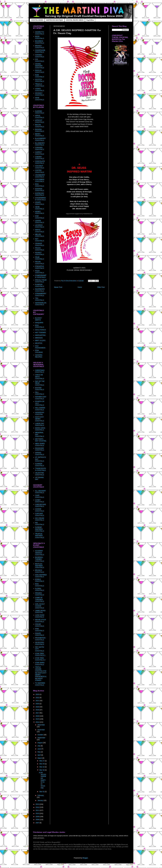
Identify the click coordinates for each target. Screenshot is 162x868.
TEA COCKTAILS (40, 299)
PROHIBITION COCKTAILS (40, 639)
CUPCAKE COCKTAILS (40, 514)
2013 (38, 804)
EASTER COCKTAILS (40, 389)
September (41, 738)
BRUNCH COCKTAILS (40, 571)
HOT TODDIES (41, 332)
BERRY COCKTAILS (40, 135)
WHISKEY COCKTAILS (40, 94)
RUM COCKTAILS (40, 76)
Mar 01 (42, 792)
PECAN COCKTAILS (40, 263)
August (40, 743)
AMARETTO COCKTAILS (40, 33)
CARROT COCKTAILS (40, 153)
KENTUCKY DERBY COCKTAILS (40, 419)
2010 (38, 813)
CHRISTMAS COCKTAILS (40, 371)
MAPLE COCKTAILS (40, 231)
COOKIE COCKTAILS (40, 510)
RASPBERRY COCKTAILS (40, 290)
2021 (38, 701)
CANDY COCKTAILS (40, 501)
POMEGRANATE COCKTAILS (41, 276)
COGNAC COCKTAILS (40, 56)
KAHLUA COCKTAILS (40, 71)
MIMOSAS (39, 338)
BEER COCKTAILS (40, 37)
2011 (38, 810)
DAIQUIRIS (39, 323)
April (39, 755)
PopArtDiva (90, 20)
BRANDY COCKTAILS (40, 47)
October (40, 735)
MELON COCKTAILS (40, 235)
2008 (38, 820)
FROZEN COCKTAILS (40, 594)
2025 (38, 694)
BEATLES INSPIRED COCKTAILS (40, 566)
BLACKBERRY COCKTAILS (40, 139)
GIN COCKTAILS (40, 60)
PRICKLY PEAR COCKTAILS (41, 281)
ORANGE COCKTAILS (40, 244)
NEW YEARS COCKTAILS (40, 445)
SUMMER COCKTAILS (40, 465)
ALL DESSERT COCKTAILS (40, 492)
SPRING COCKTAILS (40, 454)
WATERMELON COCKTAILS (41, 304)
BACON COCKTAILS (40, 126)
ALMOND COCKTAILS (40, 112)
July (39, 746)
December (41, 725)
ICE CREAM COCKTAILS (40, 519)
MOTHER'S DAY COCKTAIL (41, 440)
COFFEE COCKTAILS (40, 171)
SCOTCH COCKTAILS (40, 80)
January (40, 800)
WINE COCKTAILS (40, 99)
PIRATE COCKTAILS (40, 634)
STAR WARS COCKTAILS (40, 664)
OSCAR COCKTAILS (40, 625)
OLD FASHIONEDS (40, 347)
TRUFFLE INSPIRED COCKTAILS (40, 536)
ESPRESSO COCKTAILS (40, 194)
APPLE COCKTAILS (40, 117)
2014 (38, 722)
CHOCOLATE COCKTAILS (40, 162)
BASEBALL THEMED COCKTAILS (40, 559)
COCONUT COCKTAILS (40, 167)
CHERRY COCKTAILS (40, 158)
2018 (38, 710)
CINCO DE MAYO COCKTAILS (40, 377)
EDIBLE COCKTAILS (40, 580)
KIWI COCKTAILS (40, 217)
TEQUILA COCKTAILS (40, 85)
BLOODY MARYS (38, 319)
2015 (38, 719)
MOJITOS (39, 343)
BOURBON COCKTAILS (40, 42)
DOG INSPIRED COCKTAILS (41, 576)
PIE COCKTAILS (40, 524)
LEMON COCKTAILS (40, 222)
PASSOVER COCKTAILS (40, 449)
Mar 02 (42, 770)
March (40, 758)
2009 (38, 817)
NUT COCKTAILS (40, 240)
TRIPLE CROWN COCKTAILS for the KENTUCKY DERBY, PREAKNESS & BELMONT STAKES (41, 674)
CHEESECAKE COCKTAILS (41, 505)
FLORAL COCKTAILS (40, 589)
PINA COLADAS (39, 351)
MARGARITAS (40, 335)
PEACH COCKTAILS (40, 249)
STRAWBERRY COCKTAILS (41, 295)
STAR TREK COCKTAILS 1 (40, 654)
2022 (38, 698)
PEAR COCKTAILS (40, 258)
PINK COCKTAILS (40, 630)
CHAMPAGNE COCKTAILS (40, 51)
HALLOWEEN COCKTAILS (40, 409)
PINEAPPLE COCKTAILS (40, 267)
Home (80, 287)
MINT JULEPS (40, 340)
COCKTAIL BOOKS (37, 20)
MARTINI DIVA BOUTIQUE (55, 20)
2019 (38, 707)
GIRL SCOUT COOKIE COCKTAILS (40, 606)
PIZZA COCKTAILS (40, 272)
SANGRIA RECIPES (39, 356)
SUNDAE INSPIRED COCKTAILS (40, 529)
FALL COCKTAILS (40, 393)
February (41, 795)
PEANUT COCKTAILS (40, 253)
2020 (38, 704)
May (39, 752)
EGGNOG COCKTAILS (40, 190)
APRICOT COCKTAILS (40, 121)
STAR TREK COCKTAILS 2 (40, 659)
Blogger (85, 858)
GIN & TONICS (40, 330)
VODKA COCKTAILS (40, 90)
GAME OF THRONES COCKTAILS (40, 600)
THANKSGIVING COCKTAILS (41, 469)
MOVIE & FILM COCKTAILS (40, 621)
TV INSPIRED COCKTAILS (40, 684)
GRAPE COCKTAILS (40, 203)
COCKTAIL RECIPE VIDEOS (75, 20)
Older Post (101, 287)
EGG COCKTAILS (40, 185)
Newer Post (58, 287)
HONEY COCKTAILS (40, 212)
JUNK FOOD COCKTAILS (40, 616)
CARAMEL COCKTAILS (40, 148)
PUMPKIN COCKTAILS (40, 285)
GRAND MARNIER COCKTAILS (40, 66)
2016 (38, 716)
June (39, 749)
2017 (38, 713)
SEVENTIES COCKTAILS (40, 643)
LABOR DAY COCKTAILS (40, 424)
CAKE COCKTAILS (40, 496)
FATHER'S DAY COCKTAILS (41, 398)
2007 (38, 823)
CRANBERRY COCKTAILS (40, 176)
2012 (38, 807)
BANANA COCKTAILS (40, 130)
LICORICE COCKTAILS (40, 226)
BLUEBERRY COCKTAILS (40, 144)
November (41, 730)
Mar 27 (42, 761)
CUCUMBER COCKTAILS (40, 180)
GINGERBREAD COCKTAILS (40, 199)
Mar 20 (42, 764)
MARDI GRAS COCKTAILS (40, 429)
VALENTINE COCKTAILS (40, 474)
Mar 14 (42, 767)
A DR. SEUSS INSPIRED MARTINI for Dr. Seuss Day (43, 780)
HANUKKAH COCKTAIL (40, 413)
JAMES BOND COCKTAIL (40, 611)
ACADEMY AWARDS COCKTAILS (40, 553)
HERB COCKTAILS (40, 208)
